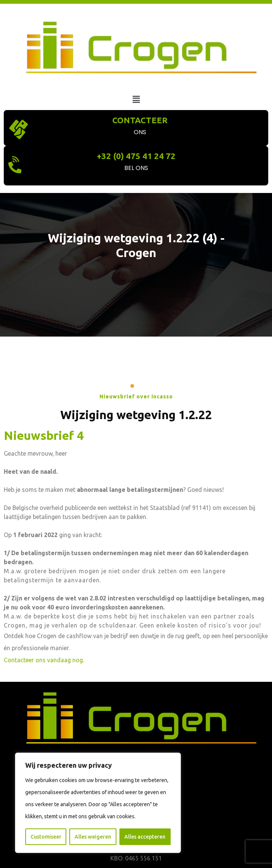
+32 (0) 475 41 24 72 (136, 156)
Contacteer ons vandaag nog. (44, 660)
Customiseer (46, 837)
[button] (136, 99)
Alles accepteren (145, 837)
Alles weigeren (93, 837)
